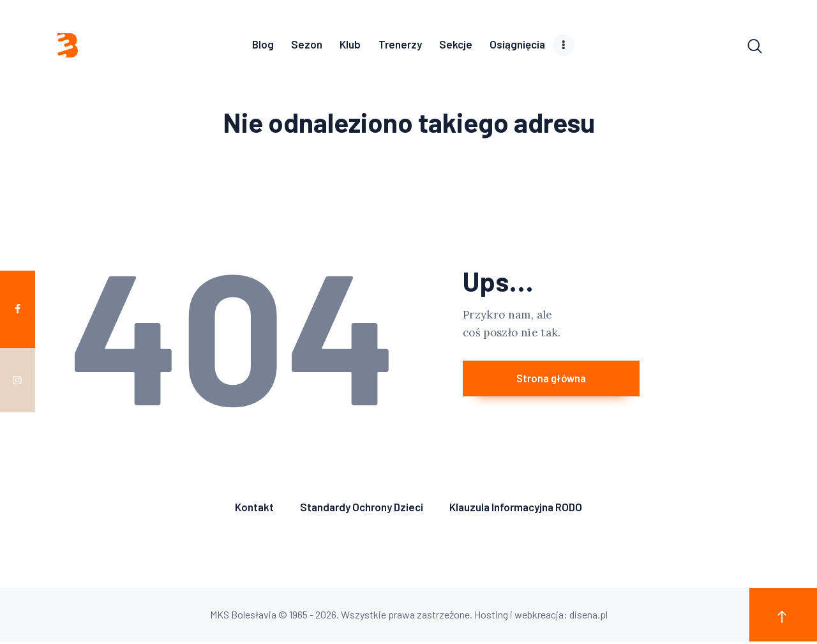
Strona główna (577, 382)
